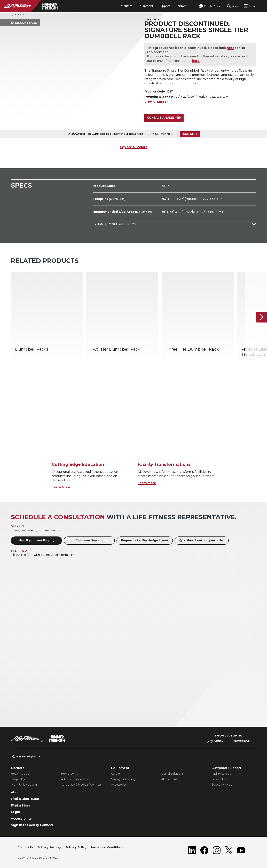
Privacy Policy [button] (76, 847)
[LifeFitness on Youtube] (241, 850)
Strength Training (123, 779)
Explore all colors (133, 147)
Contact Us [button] (26, 847)
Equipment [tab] (146, 6)
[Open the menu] (249, 6)
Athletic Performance (76, 779)
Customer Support (89, 540)
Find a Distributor (25, 799)
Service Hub (220, 779)
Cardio (116, 774)
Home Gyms (69, 774)
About (16, 792)
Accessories (119, 785)
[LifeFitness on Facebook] (204, 850)
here (231, 48)
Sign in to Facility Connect (32, 825)
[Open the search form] (233, 6)
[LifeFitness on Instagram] (217, 850)
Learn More (61, 487)
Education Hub (222, 785)
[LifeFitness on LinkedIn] (192, 850)
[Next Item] (262, 317)
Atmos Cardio (170, 779)
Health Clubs (20, 774)
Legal (15, 812)
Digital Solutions (172, 774)
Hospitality (18, 779)
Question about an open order (202, 540)
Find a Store (21, 805)
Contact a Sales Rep (164, 118)
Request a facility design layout (145, 540)
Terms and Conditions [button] (107, 847)
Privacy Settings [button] (50, 847)
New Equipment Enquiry (37, 540)
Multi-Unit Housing (24, 785)
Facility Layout (221, 774)
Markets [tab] (127, 6)
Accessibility (21, 819)
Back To (18, 15)
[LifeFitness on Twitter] (229, 850)
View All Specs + (156, 102)
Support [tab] (164, 6)
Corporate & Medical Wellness (81, 785)
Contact (181, 6)
